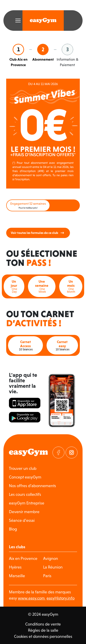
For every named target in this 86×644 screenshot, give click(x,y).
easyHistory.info (61, 598)
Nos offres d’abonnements (32, 486)
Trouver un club (23, 468)
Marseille (17, 576)
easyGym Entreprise (27, 503)
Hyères (15, 567)
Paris (47, 576)
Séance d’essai (22, 520)
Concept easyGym (25, 477)
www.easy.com (32, 598)
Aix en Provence (23, 558)
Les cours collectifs (25, 494)
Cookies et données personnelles (43, 636)
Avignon (51, 558)
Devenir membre (24, 512)
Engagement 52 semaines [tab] (28, 205)
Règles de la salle (43, 630)
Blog (13, 529)
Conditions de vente (43, 624)
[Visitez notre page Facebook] (58, 453)
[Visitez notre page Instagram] (72, 453)
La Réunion (53, 567)
